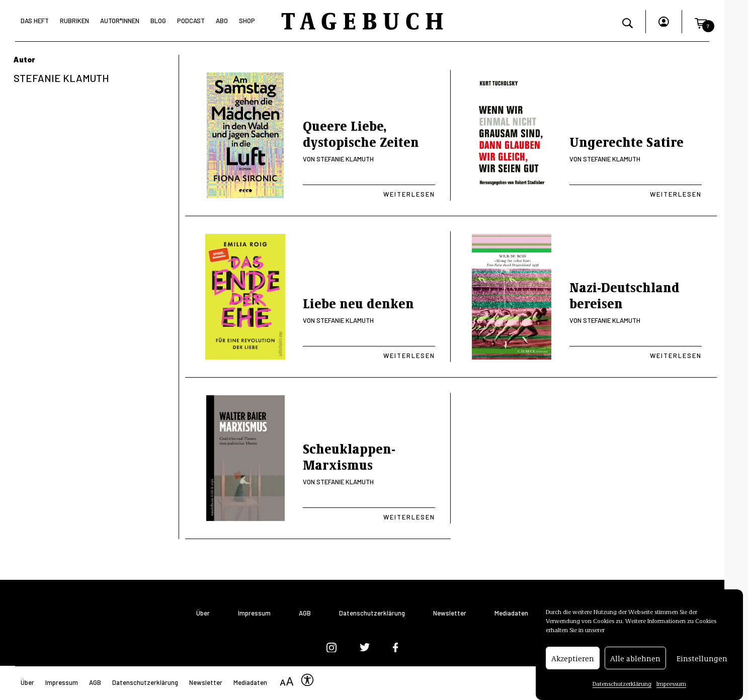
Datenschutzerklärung (622, 690)
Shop (247, 21)
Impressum (671, 690)
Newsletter (450, 613)
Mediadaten (511, 613)
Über (203, 613)
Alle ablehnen (635, 665)
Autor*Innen (120, 21)
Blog (158, 21)
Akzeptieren (573, 665)
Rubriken (74, 21)
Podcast (191, 21)
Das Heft (35, 21)
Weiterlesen (409, 194)
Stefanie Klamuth (345, 159)
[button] (701, 22)
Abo (222, 21)
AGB (305, 613)
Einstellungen (702, 665)
